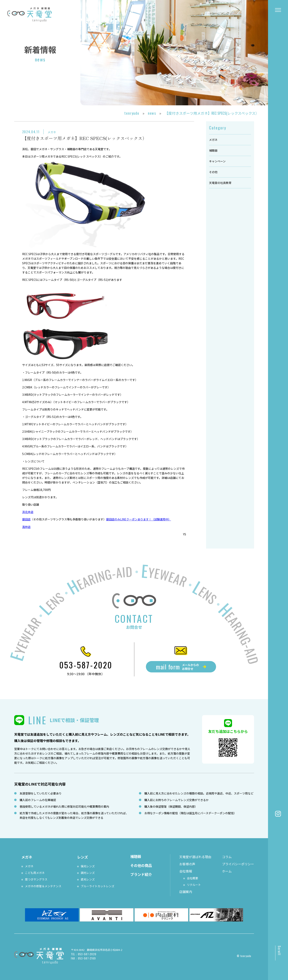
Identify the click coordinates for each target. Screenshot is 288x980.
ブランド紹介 (141, 874)
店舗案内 (186, 892)
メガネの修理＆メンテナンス (43, 886)
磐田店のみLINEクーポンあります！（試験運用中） (139, 519)
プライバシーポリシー (238, 864)
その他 (213, 172)
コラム (227, 857)
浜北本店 (28, 512)
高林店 (26, 527)
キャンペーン (217, 161)
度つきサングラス (36, 879)
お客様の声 (187, 864)
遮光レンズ (88, 879)
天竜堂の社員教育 (220, 183)
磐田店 (26, 519)
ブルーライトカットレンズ (98, 886)
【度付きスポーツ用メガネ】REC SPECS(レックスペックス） (84, 138)
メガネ (52, 132)
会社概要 (192, 878)
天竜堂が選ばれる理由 (195, 857)
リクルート (194, 885)
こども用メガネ (35, 873)
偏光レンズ (88, 866)
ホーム (227, 871)
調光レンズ (88, 873)
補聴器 (213, 150)
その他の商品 (141, 865)
